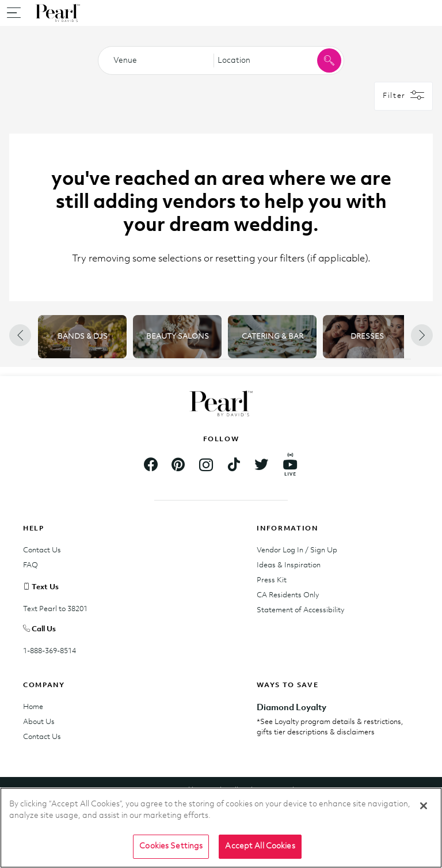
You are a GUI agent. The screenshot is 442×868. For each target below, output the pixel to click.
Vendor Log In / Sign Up (297, 550)
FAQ (31, 565)
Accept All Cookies (260, 846)
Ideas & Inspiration (289, 565)
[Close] (424, 806)
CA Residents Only (288, 595)
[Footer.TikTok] (234, 466)
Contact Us (42, 550)
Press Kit (272, 580)
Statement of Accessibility (300, 610)
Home (33, 707)
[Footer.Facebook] (151, 466)
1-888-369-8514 (49, 651)
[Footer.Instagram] (206, 466)
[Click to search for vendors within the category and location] (329, 60)
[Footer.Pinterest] (178, 466)
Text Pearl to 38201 (55, 609)
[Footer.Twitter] (261, 466)
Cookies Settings (171, 846)
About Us (39, 722)
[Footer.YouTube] (290, 467)
